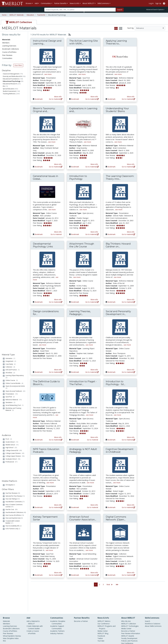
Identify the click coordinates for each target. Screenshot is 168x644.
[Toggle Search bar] (84, 12)
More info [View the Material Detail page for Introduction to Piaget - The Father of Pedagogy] (94, 437)
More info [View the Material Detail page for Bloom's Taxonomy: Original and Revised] (58, 164)
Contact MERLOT (101, 633)
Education (30, 15)
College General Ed (14, 174)
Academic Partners (57, 610)
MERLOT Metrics (104, 600)
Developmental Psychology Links (43, 245)
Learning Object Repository (15, 120)
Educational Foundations (11, 79)
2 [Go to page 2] (100, 584)
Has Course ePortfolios (15, 224)
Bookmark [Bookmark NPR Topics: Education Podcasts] (39, 507)
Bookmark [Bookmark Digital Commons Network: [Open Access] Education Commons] (111, 575)
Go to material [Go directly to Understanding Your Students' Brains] (128, 167)
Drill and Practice (13, 114)
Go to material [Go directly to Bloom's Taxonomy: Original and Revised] (56, 167)
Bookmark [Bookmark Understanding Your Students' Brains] (111, 167)
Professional (11, 185)
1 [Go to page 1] (96, 584)
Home (4, 15)
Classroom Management (11, 74)
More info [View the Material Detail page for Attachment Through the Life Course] (94, 300)
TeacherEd (41, 15)
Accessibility (126, 625)
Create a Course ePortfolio (33, 611)
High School (11, 171)
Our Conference (104, 602)
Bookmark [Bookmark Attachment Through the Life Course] (75, 302)
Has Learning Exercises (14, 227)
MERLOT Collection (129, 602)
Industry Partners (57, 612)
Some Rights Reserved (85, 633)
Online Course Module (14, 127)
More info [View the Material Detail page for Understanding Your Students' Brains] (131, 164)
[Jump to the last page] (117, 585)
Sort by (131, 28)
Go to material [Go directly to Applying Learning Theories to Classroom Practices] (128, 99)
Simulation (10, 146)
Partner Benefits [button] (60, 3)
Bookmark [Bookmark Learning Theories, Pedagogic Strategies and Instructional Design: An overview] (75, 372)
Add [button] (36, 3)
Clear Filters (18, 65)
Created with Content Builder (13, 231)
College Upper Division (15, 180)
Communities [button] (46, 3)
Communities (7, 58)
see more (48, 74)
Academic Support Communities (57, 606)
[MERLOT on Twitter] (152, 635)
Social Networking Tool (15, 149)
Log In (151, 3)
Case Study (11, 108)
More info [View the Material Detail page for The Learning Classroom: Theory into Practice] (131, 232)
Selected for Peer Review (15, 205)
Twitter (100, 617)
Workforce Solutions (153, 602)
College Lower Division (15, 177)
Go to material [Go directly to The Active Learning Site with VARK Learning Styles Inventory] (92, 99)
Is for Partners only (13, 238)
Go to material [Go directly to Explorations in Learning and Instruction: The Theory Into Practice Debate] (92, 167)
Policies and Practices (129, 620)
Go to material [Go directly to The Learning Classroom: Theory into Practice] (128, 234)
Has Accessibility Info (14, 235)
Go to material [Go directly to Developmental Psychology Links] (56, 302)
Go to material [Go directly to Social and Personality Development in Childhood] (128, 372)
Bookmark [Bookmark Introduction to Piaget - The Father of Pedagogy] (75, 440)
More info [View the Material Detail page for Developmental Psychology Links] (58, 300)
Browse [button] (29, 3)
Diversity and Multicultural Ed (12, 76)
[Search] (80, 10)
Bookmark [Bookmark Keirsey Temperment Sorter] (39, 575)
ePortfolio (10, 116)
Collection (10, 111)
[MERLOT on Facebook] (146, 635)
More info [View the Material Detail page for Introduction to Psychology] (94, 232)
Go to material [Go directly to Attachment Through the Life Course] (92, 302)
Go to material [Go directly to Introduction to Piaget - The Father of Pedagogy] (93, 440)
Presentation (12, 138)
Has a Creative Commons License (14, 215)
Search (120, 10)
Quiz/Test (10, 140)
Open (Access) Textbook (15, 135)
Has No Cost (11, 218)
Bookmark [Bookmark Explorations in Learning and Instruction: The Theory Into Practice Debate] (75, 167)
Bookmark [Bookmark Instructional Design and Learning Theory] (39, 99)
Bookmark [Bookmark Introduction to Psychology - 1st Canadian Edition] (111, 440)
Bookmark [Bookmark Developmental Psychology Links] (39, 302)
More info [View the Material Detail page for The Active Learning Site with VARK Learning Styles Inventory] (94, 97)
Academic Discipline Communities (58, 601)
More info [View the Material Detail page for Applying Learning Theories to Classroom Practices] (131, 97)
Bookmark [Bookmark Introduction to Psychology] (75, 234)
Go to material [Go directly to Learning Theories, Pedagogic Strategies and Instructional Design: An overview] (92, 372)
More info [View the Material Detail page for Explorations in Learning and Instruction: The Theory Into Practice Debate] (94, 164)
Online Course (12, 124)
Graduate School (13, 182)
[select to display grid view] (116, 29)
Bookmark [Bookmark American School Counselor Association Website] (75, 575)
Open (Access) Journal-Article (16, 131)
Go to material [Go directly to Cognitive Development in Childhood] (128, 507)
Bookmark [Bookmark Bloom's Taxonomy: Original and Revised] (39, 167)
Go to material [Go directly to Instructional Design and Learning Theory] (56, 99)
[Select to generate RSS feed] (69, 35)
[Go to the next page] (110, 585)
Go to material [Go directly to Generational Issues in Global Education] (56, 234)
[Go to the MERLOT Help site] (164, 3)
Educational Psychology (12, 81)
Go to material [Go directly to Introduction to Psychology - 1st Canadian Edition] (128, 440)
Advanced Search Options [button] (155, 10)
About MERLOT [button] (88, 3)
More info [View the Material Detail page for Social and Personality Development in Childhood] (131, 370)
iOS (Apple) (10, 194)
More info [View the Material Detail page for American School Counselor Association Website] (94, 573)
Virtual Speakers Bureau (12, 615)
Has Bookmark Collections (16, 221)
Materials (6, 40)
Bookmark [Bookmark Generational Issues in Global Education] (39, 234)
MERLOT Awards (128, 615)
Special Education (9, 89)
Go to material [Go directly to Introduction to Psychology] (92, 234)
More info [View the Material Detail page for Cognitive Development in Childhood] (131, 505)
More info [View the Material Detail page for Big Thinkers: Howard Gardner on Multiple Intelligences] (131, 300)
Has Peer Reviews (13, 202)
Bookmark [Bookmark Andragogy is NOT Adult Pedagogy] (75, 507)
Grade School (12, 165)
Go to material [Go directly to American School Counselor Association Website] (92, 575)
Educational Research (10, 84)
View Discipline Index (11, 617)
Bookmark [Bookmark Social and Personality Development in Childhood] (111, 372)
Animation (10, 102)
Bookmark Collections (11, 49)
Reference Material (14, 143)
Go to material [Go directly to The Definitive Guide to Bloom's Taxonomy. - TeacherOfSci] (56, 440)
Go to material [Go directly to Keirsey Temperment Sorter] (56, 575)
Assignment (11, 105)
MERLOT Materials (17, 15)
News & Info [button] (74, 3)
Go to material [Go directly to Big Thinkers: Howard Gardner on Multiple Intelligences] (128, 302)
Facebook (101, 615)
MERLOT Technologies (130, 605)
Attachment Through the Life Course (82, 245)
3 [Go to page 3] (103, 584)
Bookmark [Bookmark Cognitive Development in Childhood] (111, 507)
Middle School (12, 168)
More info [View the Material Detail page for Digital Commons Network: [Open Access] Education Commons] (131, 573)
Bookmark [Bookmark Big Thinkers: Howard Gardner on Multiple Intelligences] (111, 302)
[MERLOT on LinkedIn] (158, 635)
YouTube (101, 620)
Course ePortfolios (9, 52)
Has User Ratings (13, 208)
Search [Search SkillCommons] (147, 600)
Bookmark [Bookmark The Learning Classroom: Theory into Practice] (111, 234)
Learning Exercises (9, 46)
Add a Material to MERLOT (33, 601)
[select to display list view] (121, 29)
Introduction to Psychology (78, 177)
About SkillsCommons (153, 605)
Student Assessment (9, 91)
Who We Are (126, 600)
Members (6, 43)
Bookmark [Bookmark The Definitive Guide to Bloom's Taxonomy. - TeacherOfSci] (39, 440)
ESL (4, 86)
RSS (4, 620)
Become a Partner (81, 600)
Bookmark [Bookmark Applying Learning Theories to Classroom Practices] (111, 99)
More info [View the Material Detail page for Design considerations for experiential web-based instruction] (58, 370)
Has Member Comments (15, 211)
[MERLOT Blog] (164, 635)
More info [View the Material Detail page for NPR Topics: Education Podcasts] (58, 505)
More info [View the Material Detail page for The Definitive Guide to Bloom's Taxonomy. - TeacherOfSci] (58, 437)
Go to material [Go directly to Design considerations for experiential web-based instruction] (56, 372)
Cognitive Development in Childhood (120, 451)
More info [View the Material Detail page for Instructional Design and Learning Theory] (58, 97)
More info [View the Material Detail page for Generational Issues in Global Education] (58, 232)
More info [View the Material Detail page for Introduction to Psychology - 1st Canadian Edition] (131, 437)
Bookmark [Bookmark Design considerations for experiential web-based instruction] (39, 372)
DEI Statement (127, 627)
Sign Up (158, 3)
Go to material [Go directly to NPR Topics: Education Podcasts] (56, 507)
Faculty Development (129, 617)
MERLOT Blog (103, 612)
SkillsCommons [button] (103, 3)
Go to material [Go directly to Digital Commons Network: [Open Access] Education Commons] (128, 575)
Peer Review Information (131, 612)
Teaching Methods (9, 94)
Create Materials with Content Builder (35, 606)
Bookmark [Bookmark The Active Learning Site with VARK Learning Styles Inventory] (75, 99)
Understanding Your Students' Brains (117, 110)
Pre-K (9, 162)
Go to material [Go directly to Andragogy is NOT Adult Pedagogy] (93, 507)
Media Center (103, 610)
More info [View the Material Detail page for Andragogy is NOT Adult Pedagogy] (94, 505)
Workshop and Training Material (13, 153)
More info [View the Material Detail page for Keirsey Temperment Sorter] (58, 573)
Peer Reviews (7, 55)
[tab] (19, 22)
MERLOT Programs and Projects (107, 606)
